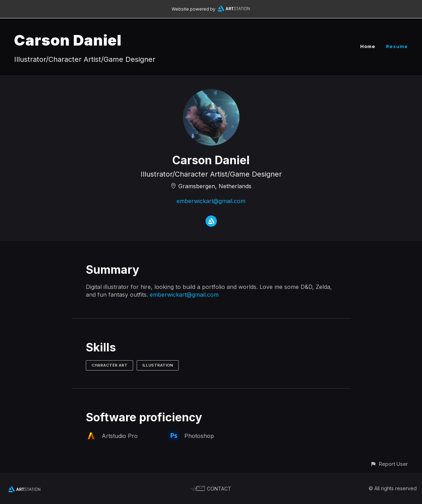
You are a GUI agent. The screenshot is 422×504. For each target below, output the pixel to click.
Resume (397, 46)
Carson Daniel (68, 40)
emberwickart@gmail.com (211, 201)
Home (368, 46)
